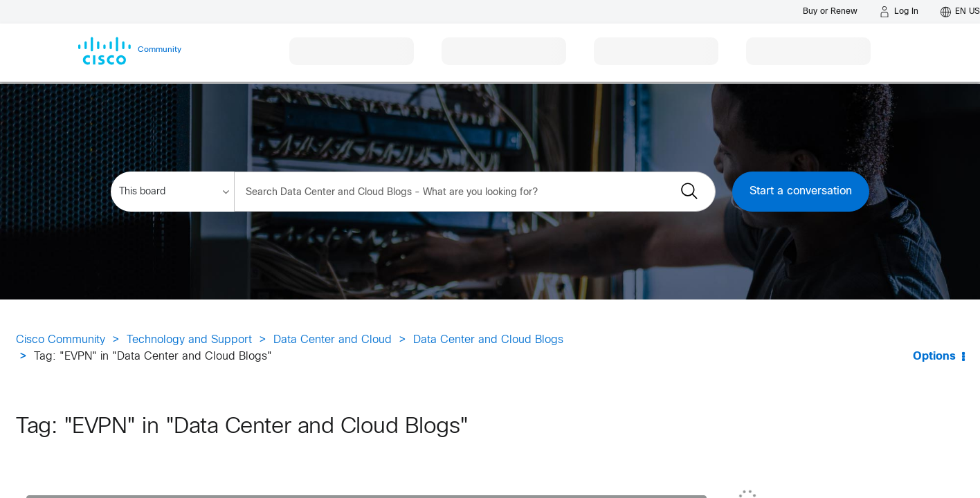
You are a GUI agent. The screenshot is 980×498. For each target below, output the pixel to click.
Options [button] (934, 357)
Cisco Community (61, 340)
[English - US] (960, 12)
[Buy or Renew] (830, 11)
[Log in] (899, 12)
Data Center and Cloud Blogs (488, 340)
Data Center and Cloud (333, 340)
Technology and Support (189, 340)
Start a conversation (801, 191)
